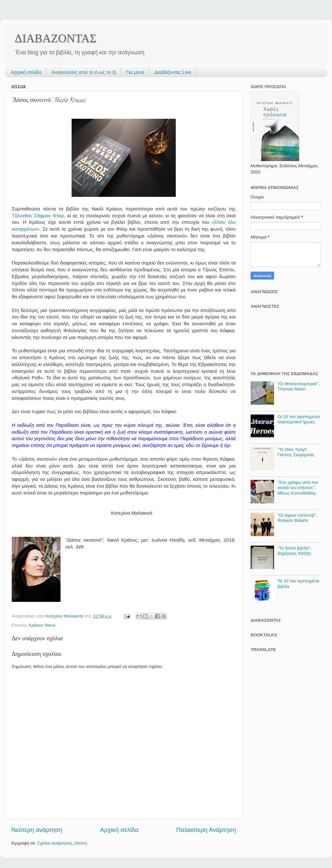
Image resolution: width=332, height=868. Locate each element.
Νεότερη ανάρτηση (37, 830)
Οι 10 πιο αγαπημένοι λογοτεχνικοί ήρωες (298, 419)
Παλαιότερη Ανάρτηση (206, 830)
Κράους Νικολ (42, 625)
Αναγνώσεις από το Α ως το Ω (84, 72)
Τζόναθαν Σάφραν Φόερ (38, 216)
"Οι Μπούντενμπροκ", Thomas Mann (298, 386)
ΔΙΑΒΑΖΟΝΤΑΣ (55, 38)
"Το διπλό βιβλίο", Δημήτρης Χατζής (294, 551)
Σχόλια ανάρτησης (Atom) (62, 843)
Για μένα (135, 72)
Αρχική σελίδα (26, 72)
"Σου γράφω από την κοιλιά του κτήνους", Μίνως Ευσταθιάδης (298, 488)
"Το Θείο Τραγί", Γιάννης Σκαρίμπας (296, 452)
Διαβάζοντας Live (173, 72)
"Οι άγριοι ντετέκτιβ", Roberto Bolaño (297, 518)
